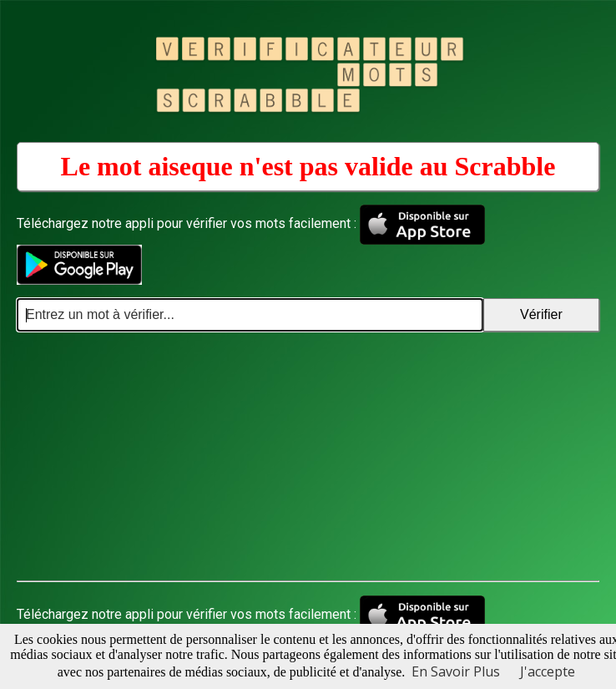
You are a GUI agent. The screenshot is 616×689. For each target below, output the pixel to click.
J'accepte (548, 671)
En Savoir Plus (456, 671)
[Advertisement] (308, 457)
